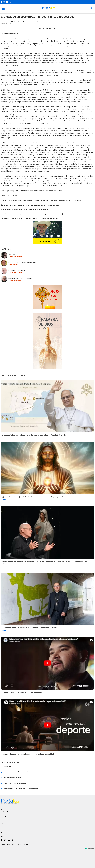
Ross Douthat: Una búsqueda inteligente (22, 263)
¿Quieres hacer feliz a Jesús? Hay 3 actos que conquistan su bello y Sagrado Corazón (29, 218)
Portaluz (5, 500)
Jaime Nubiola (13, 264)
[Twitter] (5, 2)
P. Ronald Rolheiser (15, 280)
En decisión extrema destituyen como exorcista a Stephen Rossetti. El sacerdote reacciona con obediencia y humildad (41, 201)
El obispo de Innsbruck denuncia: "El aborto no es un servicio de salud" (25, 210)
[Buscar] (92, 9)
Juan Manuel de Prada (16, 256)
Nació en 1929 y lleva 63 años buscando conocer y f (21, 22)
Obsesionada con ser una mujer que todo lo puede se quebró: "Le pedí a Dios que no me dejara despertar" (37, 214)
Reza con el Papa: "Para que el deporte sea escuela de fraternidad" (28, 754)
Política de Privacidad (7, 828)
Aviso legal (4, 816)
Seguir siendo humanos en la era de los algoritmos (21, 789)
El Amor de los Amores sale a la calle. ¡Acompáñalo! (22, 692)
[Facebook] (2, 2)
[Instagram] (11, 2)
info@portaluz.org (6, 812)
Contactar (4, 820)
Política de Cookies (6, 824)
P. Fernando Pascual (15, 272)
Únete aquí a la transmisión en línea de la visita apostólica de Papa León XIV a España (30, 205)
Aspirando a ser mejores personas (20, 278)
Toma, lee (12, 255)
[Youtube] (8, 2)
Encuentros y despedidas (17, 270)
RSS (2, 836)
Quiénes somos (5, 832)
